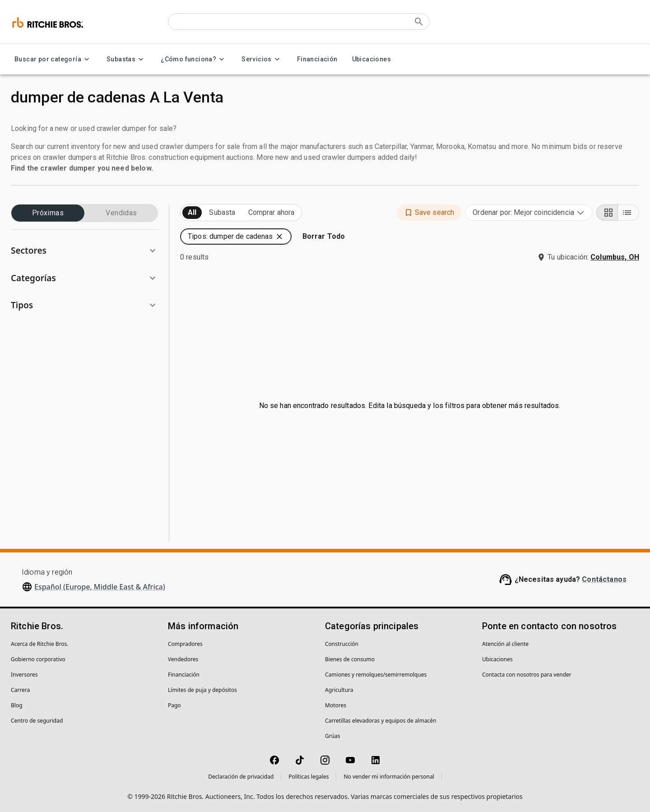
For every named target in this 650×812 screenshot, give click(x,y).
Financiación (317, 59)
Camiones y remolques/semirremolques (376, 675)
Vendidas (121, 213)
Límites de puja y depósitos (202, 690)
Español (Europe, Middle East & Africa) (100, 587)
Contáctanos (604, 579)
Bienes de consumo (350, 659)
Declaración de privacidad (241, 777)
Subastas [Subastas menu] (126, 59)
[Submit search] (419, 22)
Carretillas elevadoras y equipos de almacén (381, 721)
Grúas (333, 736)
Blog (17, 705)
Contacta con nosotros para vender (527, 675)
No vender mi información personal (389, 777)
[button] (84, 251)
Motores (336, 705)
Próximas (48, 213)
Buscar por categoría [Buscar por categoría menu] (53, 59)
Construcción (342, 644)
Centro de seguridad (37, 721)
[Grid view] (607, 213)
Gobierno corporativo (38, 659)
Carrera (20, 690)
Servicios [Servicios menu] (262, 59)
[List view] (628, 213)
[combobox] (529, 213)
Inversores (24, 675)
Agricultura (339, 690)
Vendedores (183, 659)
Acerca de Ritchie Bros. (40, 644)
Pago (174, 705)
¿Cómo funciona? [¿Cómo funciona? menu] (194, 59)
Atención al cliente (505, 644)
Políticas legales (309, 777)
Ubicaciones (371, 59)
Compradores (185, 644)
